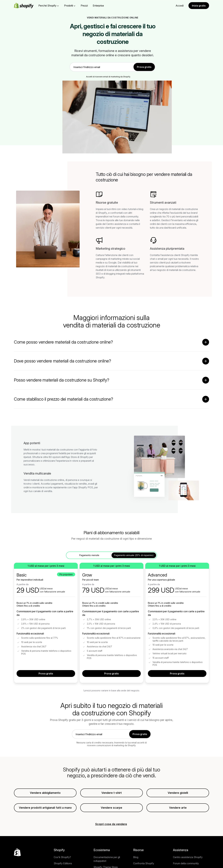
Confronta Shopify (144, 865)
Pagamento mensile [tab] (89, 557)
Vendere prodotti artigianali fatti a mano (45, 809)
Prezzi (84, 6)
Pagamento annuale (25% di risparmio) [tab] (134, 557)
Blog (136, 859)
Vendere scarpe (111, 809)
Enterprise (98, 6)
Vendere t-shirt (112, 794)
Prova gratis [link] (144, 67)
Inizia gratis (199, 6)
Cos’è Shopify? (62, 859)
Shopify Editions (63, 865)
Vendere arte (178, 809)
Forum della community (186, 865)
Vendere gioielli (178, 794)
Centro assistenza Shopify (188, 859)
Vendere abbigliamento (45, 794)
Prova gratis (46, 675)
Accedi (180, 6)
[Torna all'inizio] (17, 854)
